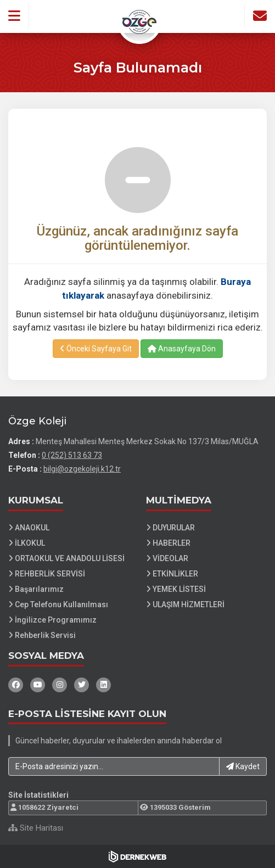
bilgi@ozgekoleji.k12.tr (82, 469)
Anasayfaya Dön (182, 349)
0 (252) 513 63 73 (72, 455)
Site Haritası (36, 828)
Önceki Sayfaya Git (96, 349)
